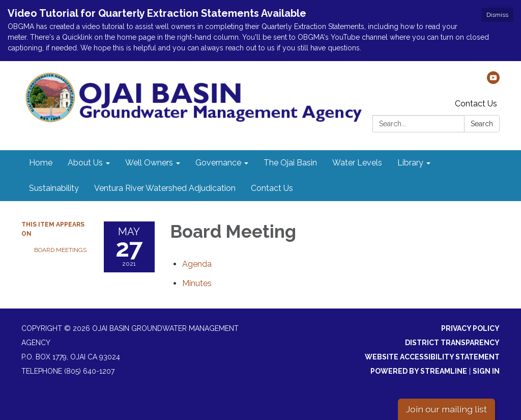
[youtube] (493, 81)
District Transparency (452, 343)
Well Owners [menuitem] (149, 163)
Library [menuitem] (410, 163)
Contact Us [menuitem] (272, 188)
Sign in (486, 371)
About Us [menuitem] (85, 163)
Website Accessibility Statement (432, 357)
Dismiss (497, 15)
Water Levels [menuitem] (357, 163)
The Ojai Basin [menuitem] (290, 163)
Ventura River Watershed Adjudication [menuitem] (165, 188)
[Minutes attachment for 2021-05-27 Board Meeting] (197, 283)
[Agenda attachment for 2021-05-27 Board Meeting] (197, 264)
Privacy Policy (470, 328)
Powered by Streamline (419, 371)
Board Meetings (60, 250)
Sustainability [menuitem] (54, 188)
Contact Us (476, 104)
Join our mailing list (446, 409)
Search (482, 124)
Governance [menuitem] (218, 163)
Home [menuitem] (41, 163)
